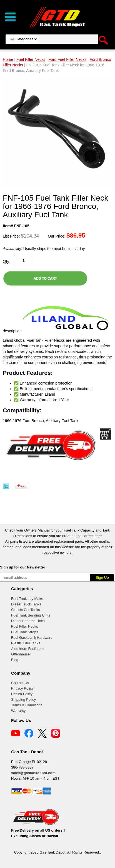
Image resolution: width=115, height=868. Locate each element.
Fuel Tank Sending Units (31, 615)
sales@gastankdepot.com (33, 773)
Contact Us (20, 683)
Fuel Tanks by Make (27, 599)
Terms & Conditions (27, 705)
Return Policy (22, 694)
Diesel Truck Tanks (26, 604)
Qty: (7, 261)
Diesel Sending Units (28, 621)
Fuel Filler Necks (25, 626)
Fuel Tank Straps (25, 632)
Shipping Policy (23, 699)
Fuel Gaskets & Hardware (32, 638)
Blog (15, 660)
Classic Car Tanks (26, 610)
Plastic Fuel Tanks (26, 643)
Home (8, 59)
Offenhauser (21, 654)
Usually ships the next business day (44, 249)
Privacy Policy (22, 688)
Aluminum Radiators (27, 649)
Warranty (18, 711)
